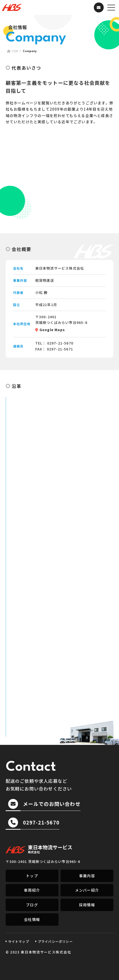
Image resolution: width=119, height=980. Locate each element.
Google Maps (52, 330)
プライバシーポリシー (55, 941)
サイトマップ (19, 941)
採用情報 (87, 905)
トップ (32, 876)
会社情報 (32, 919)
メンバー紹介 (87, 890)
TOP (15, 52)
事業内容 (87, 876)
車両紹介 (32, 890)
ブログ (32, 905)
